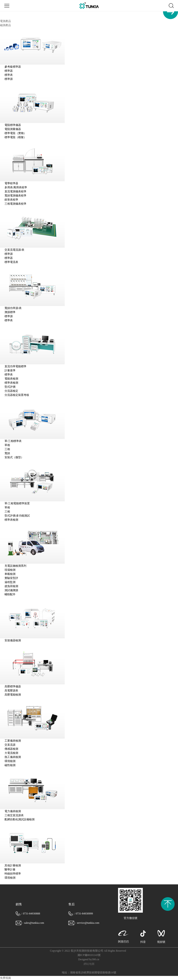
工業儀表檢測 (13, 741)
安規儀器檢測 (13, 640)
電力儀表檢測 (13, 811)
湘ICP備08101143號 (89, 955)
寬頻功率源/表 (13, 308)
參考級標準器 (13, 67)
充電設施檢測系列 (15, 566)
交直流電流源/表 (14, 250)
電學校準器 (11, 183)
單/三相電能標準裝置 (17, 503)
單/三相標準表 (13, 441)
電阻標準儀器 (13, 125)
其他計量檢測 (13, 865)
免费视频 (5, 978)
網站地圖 (89, 964)
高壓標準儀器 (13, 686)
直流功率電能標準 (15, 366)
